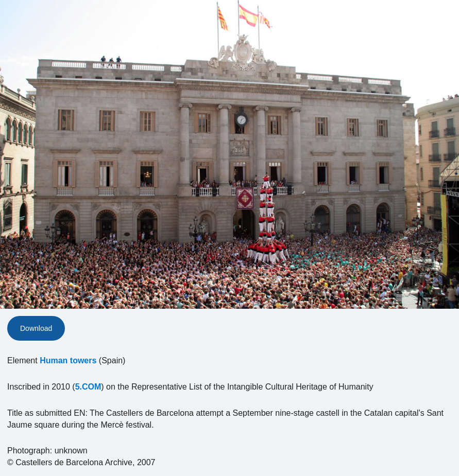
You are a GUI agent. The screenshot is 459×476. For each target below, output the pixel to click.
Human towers (68, 360)
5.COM (88, 387)
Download (36, 328)
